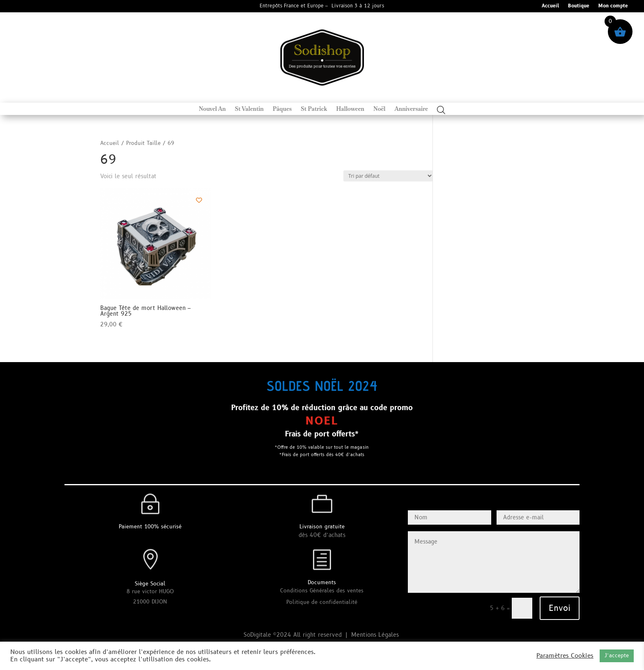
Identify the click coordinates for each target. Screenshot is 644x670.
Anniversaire (412, 109)
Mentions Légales (376, 635)
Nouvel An (212, 109)
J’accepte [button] (617, 656)
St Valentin (249, 109)
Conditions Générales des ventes (322, 591)
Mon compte (613, 6)
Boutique (579, 6)
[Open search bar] (441, 110)
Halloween (350, 109)
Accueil (550, 6)
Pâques (282, 109)
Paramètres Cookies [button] (565, 656)
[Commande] (388, 176)
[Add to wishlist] (199, 200)
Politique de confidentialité (322, 602)
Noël (379, 109)
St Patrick (314, 109)
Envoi (560, 608)
